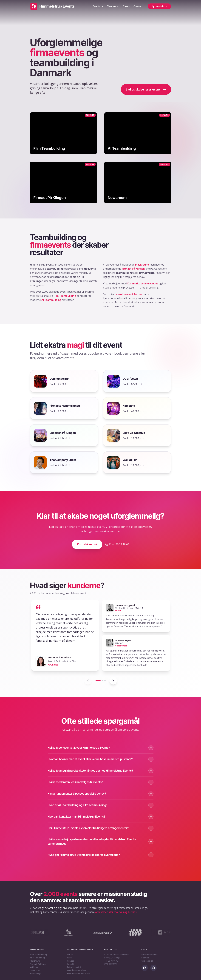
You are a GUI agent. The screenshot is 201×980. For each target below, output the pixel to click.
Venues (113, 6)
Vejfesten (34, 967)
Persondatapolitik (150, 955)
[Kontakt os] (159, 6)
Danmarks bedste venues (143, 283)
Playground (142, 265)
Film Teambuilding (65, 296)
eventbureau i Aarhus (129, 294)
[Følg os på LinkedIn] (145, 968)
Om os (137, 6)
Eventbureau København (78, 974)
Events (98, 6)
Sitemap (145, 958)
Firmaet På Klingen (133, 269)
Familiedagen (36, 974)
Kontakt (71, 964)
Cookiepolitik (147, 961)
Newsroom (35, 970)
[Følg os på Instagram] (153, 968)
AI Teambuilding (51, 300)
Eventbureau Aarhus (76, 970)
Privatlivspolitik (74, 967)
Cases (126, 6)
